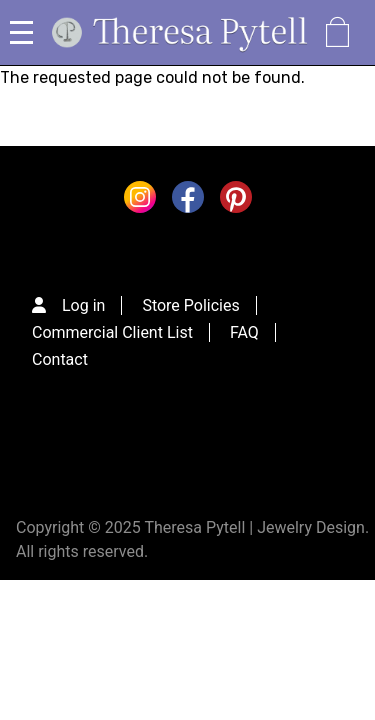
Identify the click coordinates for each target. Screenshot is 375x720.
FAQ (244, 332)
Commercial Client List (112, 332)
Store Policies (190, 305)
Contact (60, 359)
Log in (83, 305)
